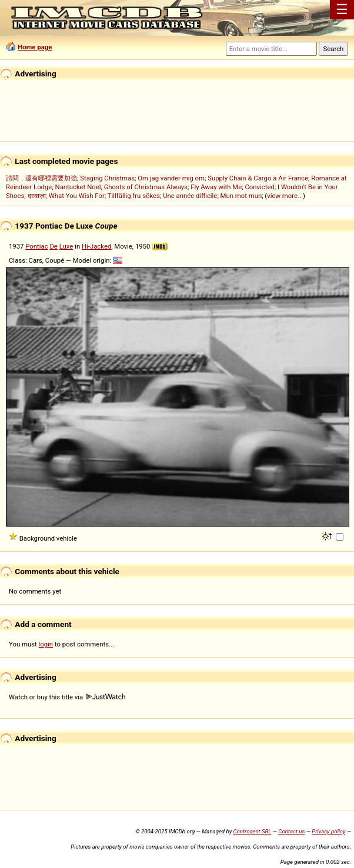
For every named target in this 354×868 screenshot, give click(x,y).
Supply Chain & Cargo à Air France (258, 178)
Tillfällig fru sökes (134, 196)
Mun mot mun (241, 196)
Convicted (259, 187)
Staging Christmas (107, 178)
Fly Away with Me (216, 187)
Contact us (291, 831)
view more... (285, 196)
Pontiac (36, 246)
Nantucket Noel (78, 187)
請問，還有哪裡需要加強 (41, 178)
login (46, 644)
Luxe (66, 246)
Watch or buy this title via (67, 697)
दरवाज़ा (37, 196)
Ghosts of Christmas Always (146, 187)
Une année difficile (190, 196)
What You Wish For (77, 196)
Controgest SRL (252, 831)
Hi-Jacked (96, 246)
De (53, 246)
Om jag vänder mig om (171, 178)
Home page (35, 47)
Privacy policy (328, 831)
